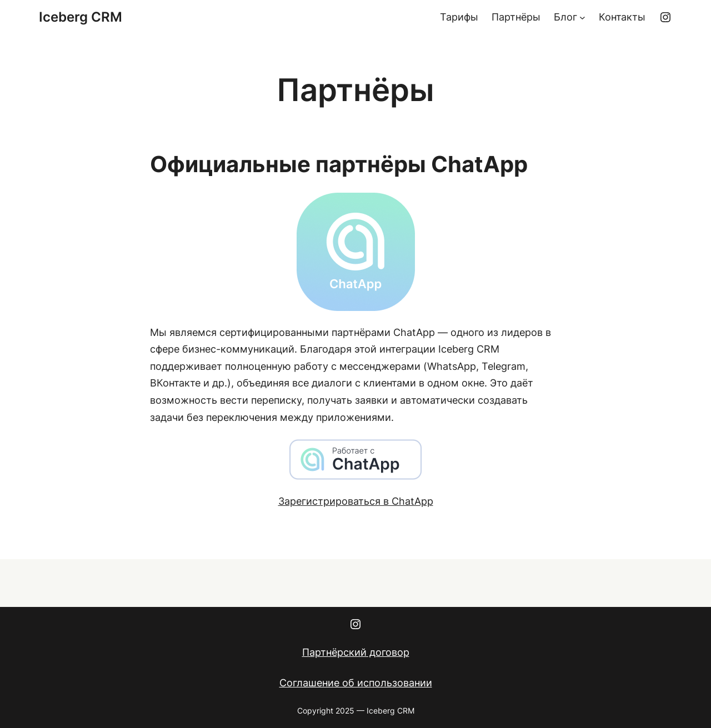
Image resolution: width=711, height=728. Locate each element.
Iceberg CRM (81, 17)
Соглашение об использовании (356, 683)
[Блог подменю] (582, 17)
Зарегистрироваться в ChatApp (356, 501)
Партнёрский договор (356, 652)
